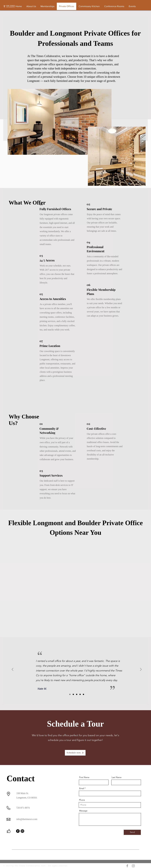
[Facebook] (18, 831)
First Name (84, 777)
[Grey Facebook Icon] (127, 866)
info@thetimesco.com (27, 819)
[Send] (132, 832)
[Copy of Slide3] (80, 694)
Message (83, 811)
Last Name (117, 777)
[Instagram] (22, 831)
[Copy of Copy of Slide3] (83, 694)
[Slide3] (77, 694)
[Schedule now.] (75, 753)
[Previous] (13, 670)
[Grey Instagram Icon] (133, 866)
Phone (82, 800)
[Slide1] (70, 694)
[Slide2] (73, 694)
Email (82, 788)
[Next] (141, 670)
